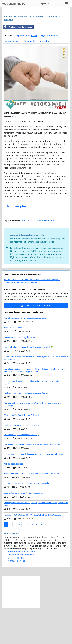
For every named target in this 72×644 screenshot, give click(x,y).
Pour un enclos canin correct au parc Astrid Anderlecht (26, 519)
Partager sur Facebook (18, 63)
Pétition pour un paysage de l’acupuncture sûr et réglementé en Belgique (34, 490)
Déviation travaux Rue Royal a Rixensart (21, 373)
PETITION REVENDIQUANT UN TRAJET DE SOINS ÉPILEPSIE (32, 551)
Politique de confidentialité (36, 77)
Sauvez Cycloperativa (13, 364)
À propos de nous (16, 597)
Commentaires (50, 72)
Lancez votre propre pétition (36, 342)
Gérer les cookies (16, 594)
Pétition (9, 72)
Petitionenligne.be (13, 4)
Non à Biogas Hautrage (13, 500)
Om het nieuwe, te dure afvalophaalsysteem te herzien (26, 429)
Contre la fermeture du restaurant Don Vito (21, 461)
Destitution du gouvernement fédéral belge (21, 471)
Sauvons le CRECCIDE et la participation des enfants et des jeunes (31, 509)
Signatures (27, 72)
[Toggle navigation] (67, 4)
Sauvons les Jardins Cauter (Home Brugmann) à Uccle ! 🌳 (28, 383)
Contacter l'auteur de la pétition (38, 256)
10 (46, 561)
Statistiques (12, 77)
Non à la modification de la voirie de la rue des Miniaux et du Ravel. (32, 480)
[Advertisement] (36, 29)
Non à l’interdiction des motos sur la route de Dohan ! (26, 354)
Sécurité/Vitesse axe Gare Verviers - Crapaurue (23, 529)
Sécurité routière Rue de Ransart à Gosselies (22, 451)
